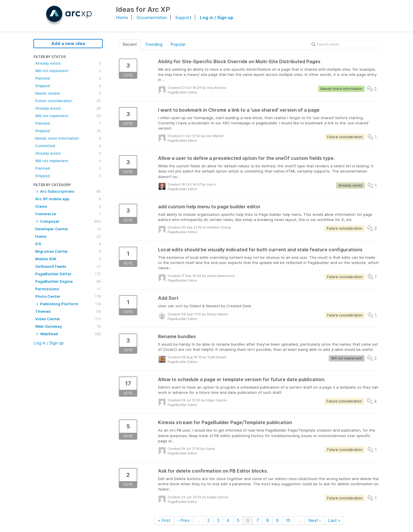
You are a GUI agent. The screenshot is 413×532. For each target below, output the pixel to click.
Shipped (68, 86)
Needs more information (68, 138)
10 (288, 520)
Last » (334, 520)
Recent (130, 44)
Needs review (68, 93)
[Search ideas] (344, 44)
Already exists (68, 63)
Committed (68, 146)
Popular (178, 44)
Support (183, 17)
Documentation (152, 17)
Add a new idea (68, 43)
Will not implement (68, 71)
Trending (154, 44)
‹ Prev (184, 520)
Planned (68, 78)
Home (122, 17)
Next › (315, 520)
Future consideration (68, 101)
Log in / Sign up (217, 17)
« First (164, 520)
